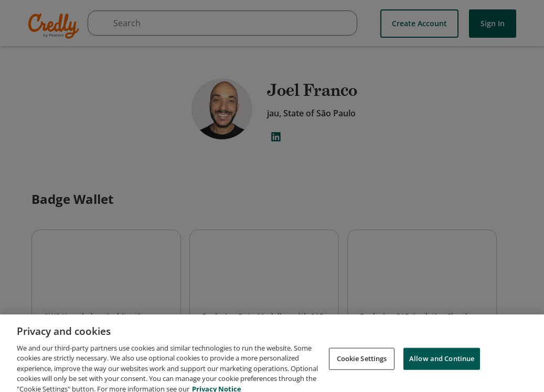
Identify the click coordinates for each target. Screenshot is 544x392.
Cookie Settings (362, 375)
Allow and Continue (442, 375)
